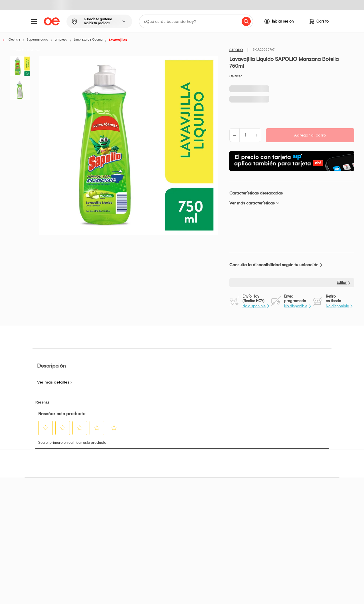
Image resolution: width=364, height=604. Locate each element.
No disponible (254, 306)
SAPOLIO (236, 50)
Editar (342, 283)
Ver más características (252, 203)
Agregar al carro (310, 135)
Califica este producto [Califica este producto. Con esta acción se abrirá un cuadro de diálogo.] (236, 76)
